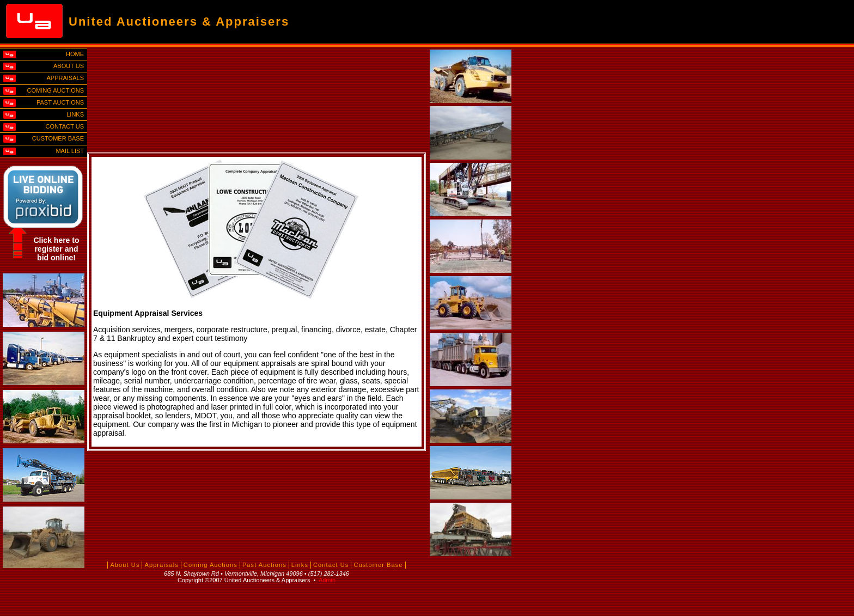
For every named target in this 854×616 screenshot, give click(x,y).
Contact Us (331, 565)
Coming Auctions (211, 565)
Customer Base (378, 565)
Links (300, 565)
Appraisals (161, 565)
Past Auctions (264, 565)
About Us (125, 565)
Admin (327, 580)
